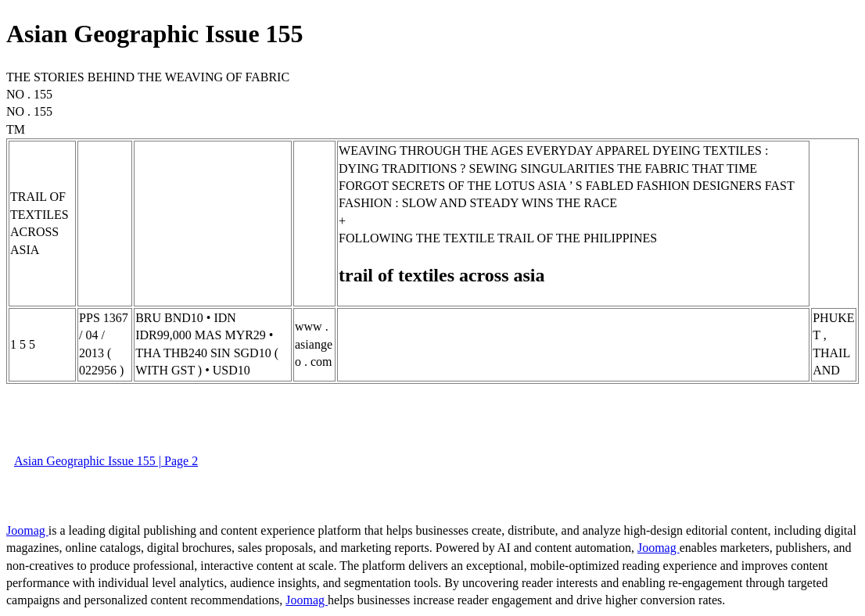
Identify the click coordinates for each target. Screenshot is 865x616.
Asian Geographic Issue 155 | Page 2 (106, 461)
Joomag (27, 530)
